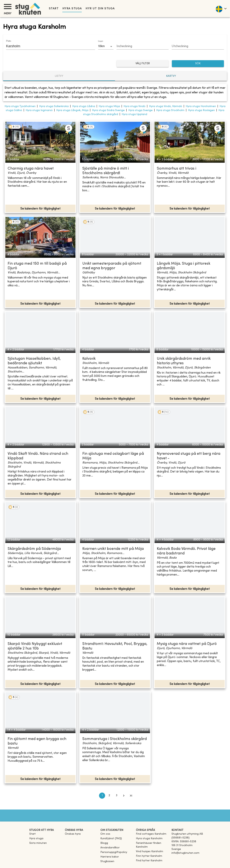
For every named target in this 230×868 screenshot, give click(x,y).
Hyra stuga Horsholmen (201, 106)
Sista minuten (38, 843)
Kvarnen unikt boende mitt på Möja (113, 549)
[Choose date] (143, 46)
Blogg (104, 843)
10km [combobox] (101, 46)
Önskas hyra (73, 834)
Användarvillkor (110, 848)
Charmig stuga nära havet (31, 169)
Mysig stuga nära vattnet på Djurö (187, 644)
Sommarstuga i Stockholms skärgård (115, 739)
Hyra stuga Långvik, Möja (72, 110)
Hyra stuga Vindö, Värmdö (166, 106)
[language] (221, 9)
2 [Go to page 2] (109, 796)
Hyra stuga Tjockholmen (20, 106)
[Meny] (8, 7)
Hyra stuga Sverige (140, 110)
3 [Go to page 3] (117, 796)
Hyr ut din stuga (100, 9)
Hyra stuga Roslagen (201, 110)
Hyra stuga (72, 9)
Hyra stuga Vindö (134, 106)
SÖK (198, 64)
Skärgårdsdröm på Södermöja (34, 549)
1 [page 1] (102, 796)
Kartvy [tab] (171, 76)
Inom (101, 41)
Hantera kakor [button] (110, 857)
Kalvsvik (89, 359)
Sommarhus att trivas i (176, 169)
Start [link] (54, 9)
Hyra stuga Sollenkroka (54, 106)
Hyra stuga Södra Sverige (108, 110)
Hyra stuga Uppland (134, 114)
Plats (9, 41)
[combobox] (48, 46)
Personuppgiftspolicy (114, 852)
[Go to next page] (124, 796)
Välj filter (143, 64)
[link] (151, 834)
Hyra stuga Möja (109, 106)
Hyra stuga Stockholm (170, 110)
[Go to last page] (131, 796)
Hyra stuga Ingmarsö (39, 110)
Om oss (105, 834)
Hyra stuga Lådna (84, 106)
